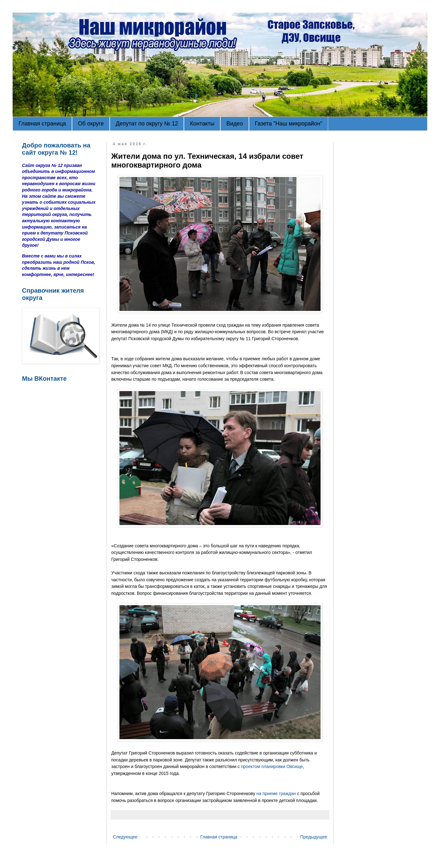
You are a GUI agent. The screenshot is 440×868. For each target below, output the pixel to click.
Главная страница (42, 124)
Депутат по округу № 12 (147, 124)
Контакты (202, 124)
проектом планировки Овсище (272, 766)
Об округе (91, 124)
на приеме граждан (276, 793)
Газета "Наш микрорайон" (289, 124)
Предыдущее (314, 837)
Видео (235, 124)
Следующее (125, 837)
